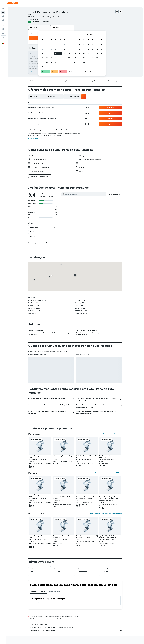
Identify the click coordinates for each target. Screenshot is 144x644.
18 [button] (47, 58)
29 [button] (65, 62)
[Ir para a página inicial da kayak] (12, 3)
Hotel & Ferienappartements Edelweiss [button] (38, 457)
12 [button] (51, 53)
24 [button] (43, 62)
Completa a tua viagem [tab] (38, 592)
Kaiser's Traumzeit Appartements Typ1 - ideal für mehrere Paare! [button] (109, 498)
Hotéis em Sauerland (69, 640)
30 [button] (69, 62)
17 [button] (43, 58)
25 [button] (47, 62)
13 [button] (56, 53)
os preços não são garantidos (69, 619)
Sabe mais (91, 130)
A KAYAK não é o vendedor (76, 624)
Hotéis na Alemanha (56, 640)
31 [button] (43, 67)
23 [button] (69, 58)
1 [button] (65, 45)
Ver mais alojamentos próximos (113, 434)
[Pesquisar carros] (3, 16)
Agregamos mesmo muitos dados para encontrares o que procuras (76, 627)
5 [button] (51, 49)
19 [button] (51, 58)
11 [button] (47, 53)
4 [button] (47, 49)
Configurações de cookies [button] (36, 138)
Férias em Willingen (38, 603)
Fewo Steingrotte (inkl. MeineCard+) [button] (87, 536)
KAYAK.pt (31, 640)
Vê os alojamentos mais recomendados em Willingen (106, 514)
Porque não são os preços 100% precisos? (76, 631)
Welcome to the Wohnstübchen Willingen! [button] (62, 498)
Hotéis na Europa (45, 640)
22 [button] (65, 58)
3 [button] (43, 49)
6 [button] (56, 49)
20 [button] (56, 58)
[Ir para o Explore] (3, 25)
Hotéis (37, 640)
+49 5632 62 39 (33, 19)
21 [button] (60, 58)
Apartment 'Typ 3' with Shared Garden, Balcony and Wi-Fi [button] (108, 537)
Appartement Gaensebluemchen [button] (86, 497)
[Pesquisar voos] (3, 8)
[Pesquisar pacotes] (3, 20)
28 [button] (60, 62)
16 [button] (69, 53)
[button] (3, 3)
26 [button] (51, 62)
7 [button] (60, 49)
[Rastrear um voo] (3, 29)
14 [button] (60, 53)
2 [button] (69, 45)
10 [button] (43, 53)
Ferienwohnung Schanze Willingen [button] (63, 456)
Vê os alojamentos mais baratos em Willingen (108, 473)
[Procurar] (3, 12)
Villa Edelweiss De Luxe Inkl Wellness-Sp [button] (108, 457)
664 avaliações (45, 22)
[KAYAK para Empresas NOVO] (3, 33)
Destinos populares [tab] (54, 592)
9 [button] (69, 49)
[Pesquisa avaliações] (85, 194)
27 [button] (56, 62)
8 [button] (65, 49)
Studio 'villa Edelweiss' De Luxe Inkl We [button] (87, 457)
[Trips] (3, 38)
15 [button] (65, 53)
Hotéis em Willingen (67, 603)
